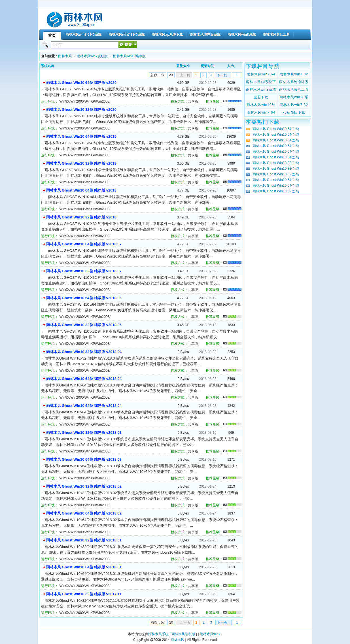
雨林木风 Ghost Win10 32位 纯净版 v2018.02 (84, 486)
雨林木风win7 (210, 634)
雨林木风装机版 (183, 634)
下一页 (222, 75)
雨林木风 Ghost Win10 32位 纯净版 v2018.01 (84, 540)
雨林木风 (65, 56)
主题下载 (261, 97)
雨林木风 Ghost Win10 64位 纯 (276, 129)
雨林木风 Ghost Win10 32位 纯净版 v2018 (81, 217)
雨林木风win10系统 (294, 98)
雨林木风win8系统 (261, 90)
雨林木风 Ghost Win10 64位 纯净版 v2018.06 (84, 298)
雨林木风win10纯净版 (129, 56)
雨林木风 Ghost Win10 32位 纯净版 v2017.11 (84, 594)
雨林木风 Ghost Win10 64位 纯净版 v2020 (81, 83)
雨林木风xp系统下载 (261, 82)
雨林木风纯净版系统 (294, 82)
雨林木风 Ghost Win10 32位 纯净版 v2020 (81, 110)
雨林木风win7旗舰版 (92, 56)
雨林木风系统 (158, 634)
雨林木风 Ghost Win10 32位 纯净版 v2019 (81, 163)
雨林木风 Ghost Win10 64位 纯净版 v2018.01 (84, 567)
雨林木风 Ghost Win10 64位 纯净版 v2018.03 (84, 459)
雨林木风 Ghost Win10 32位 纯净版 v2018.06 (84, 325)
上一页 (185, 75)
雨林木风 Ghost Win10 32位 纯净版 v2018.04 (84, 352)
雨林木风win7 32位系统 (294, 75)
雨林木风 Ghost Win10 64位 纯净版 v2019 (81, 136)
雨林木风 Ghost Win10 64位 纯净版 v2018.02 (84, 513)
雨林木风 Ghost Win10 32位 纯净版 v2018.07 (84, 271)
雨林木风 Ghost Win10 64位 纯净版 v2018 (81, 190)
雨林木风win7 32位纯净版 (294, 105)
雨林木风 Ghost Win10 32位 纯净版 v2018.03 (84, 432)
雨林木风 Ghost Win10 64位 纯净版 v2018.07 (84, 244)
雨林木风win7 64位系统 (261, 75)
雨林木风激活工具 (294, 90)
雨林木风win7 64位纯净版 (261, 113)
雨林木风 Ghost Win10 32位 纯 (276, 163)
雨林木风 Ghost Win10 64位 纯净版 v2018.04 (84, 379)
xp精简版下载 (294, 112)
